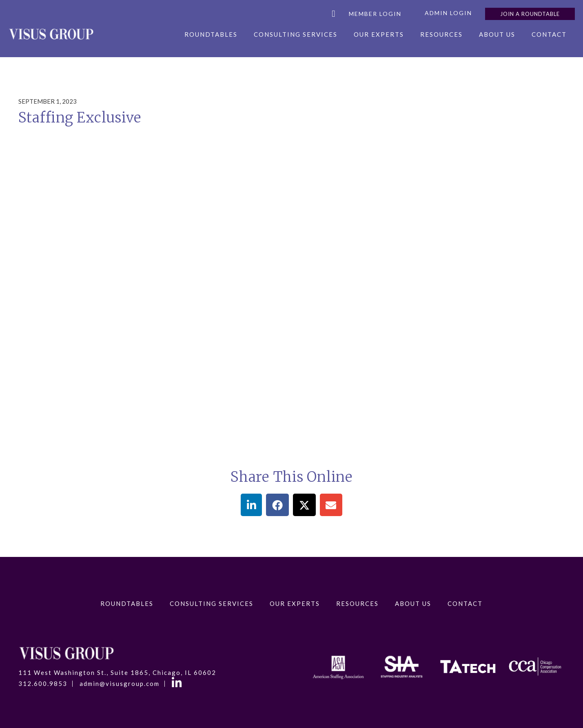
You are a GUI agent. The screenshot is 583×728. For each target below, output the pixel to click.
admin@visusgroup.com (120, 684)
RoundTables (211, 34)
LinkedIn (178, 684)
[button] (252, 505)
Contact (549, 34)
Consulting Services (296, 34)
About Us (497, 34)
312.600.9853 (43, 684)
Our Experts (379, 34)
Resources (441, 34)
